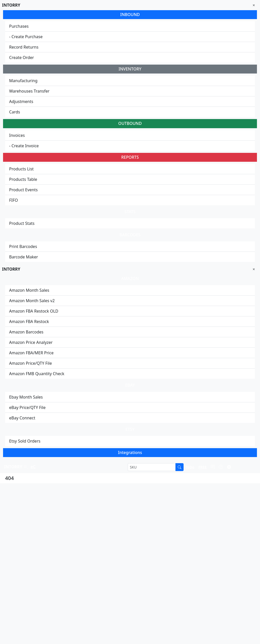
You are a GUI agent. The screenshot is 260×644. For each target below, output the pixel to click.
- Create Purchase (26, 37)
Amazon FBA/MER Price (31, 353)
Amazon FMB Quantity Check (37, 374)
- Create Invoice (24, 146)
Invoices (17, 135)
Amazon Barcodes (26, 332)
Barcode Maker (24, 257)
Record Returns (24, 47)
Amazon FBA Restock (29, 321)
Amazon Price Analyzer (31, 342)
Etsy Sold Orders (25, 441)
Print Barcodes (23, 246)
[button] (190, 467)
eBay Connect (22, 418)
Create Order (22, 57)
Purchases (19, 26)
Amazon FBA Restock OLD (34, 311)
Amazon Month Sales (29, 290)
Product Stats (22, 223)
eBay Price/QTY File (27, 407)
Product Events (23, 190)
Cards (15, 112)
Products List (21, 169)
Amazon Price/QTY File (30, 363)
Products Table (23, 179)
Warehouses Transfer (29, 91)
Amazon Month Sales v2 (32, 301)
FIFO (14, 200)
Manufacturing (23, 81)
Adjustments (21, 101)
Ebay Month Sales (26, 397)
